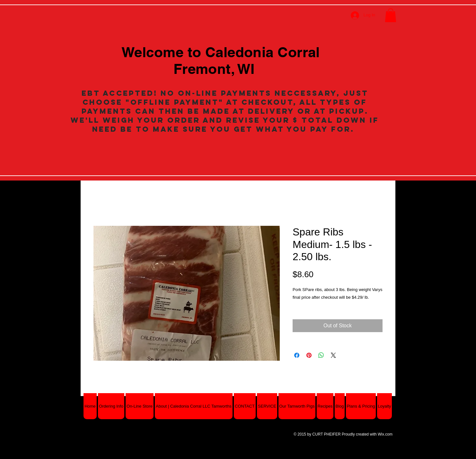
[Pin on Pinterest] (309, 355)
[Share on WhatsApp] (321, 355)
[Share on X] (333, 355)
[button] (391, 15)
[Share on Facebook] (297, 355)
